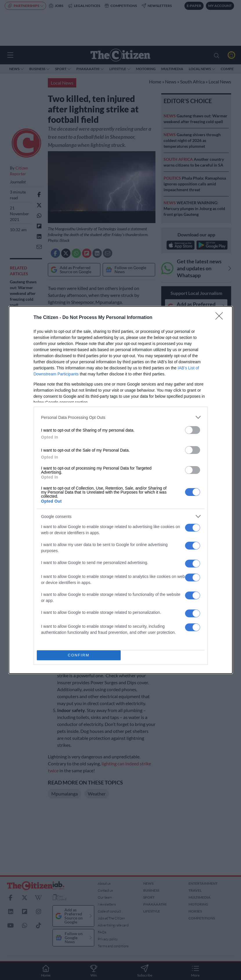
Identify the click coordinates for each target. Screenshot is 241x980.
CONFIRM (79, 655)
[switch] (193, 430)
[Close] (221, 318)
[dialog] (121, 490)
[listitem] (121, 417)
